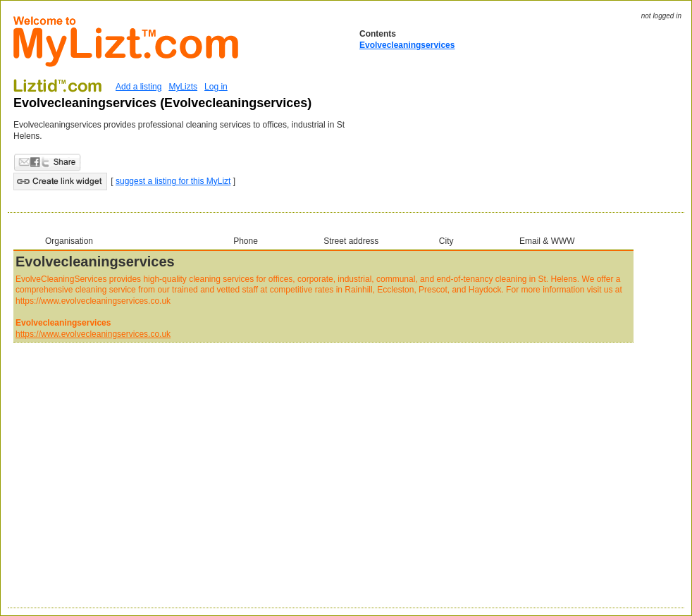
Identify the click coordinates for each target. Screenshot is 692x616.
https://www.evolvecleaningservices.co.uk (93, 334)
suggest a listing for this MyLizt (173, 181)
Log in (216, 87)
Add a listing (138, 87)
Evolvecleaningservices (407, 45)
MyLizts (183, 87)
